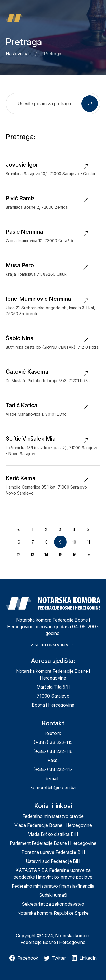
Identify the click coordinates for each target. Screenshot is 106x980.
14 (46, 555)
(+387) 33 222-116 (53, 751)
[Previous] (19, 529)
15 (60, 555)
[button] (94, 20)
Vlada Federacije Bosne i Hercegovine (53, 825)
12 (19, 555)
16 (75, 555)
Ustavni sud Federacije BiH (53, 861)
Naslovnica (17, 54)
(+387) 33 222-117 (53, 769)
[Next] (89, 555)
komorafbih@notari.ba (53, 787)
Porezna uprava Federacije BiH (53, 852)
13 (32, 555)
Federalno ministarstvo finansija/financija (53, 886)
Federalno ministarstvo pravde (53, 816)
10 (74, 542)
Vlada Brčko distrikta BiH (53, 834)
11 (88, 542)
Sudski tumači (53, 895)
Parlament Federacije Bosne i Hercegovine (53, 843)
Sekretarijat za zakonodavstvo (53, 904)
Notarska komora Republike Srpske (53, 913)
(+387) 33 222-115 (53, 742)
